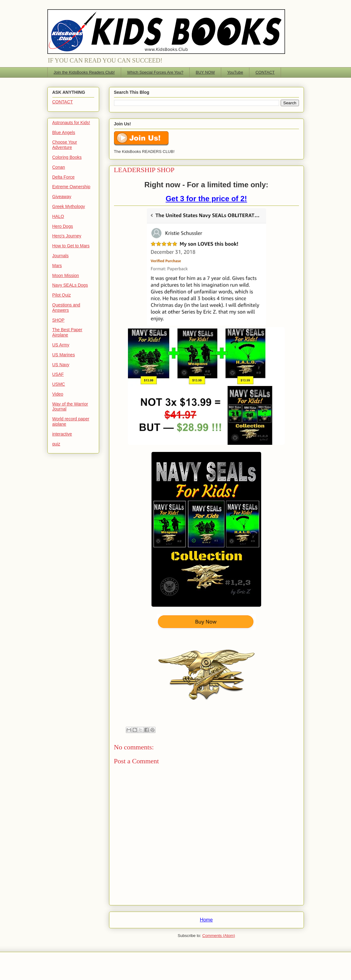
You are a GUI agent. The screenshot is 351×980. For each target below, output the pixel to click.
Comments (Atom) (219, 936)
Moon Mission (66, 275)
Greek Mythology (69, 206)
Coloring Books (67, 157)
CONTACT (265, 72)
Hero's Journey (67, 236)
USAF (58, 374)
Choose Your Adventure (65, 145)
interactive (62, 434)
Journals (61, 256)
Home (206, 920)
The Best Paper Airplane (67, 332)
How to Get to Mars (71, 246)
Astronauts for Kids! (71, 123)
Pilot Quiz (62, 295)
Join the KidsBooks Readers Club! (84, 72)
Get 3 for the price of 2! (206, 199)
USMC (59, 384)
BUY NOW (205, 72)
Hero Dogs (63, 226)
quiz (56, 444)
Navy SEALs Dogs (70, 285)
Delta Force (64, 177)
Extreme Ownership (71, 187)
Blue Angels (64, 132)
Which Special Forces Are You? (155, 72)
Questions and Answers (66, 308)
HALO (58, 216)
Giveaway (62, 197)
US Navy (61, 365)
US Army (61, 345)
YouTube (235, 72)
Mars (57, 266)
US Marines (64, 355)
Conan (59, 167)
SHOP (59, 320)
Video (58, 394)
